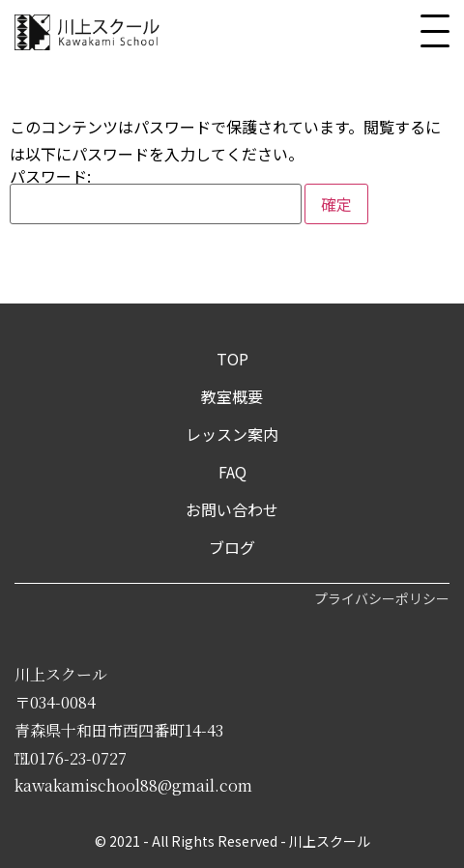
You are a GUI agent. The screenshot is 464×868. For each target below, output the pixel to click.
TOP (232, 359)
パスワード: (156, 196)
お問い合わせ (232, 509)
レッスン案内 (232, 434)
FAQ (232, 472)
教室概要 (232, 396)
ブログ (232, 547)
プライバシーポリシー (382, 598)
